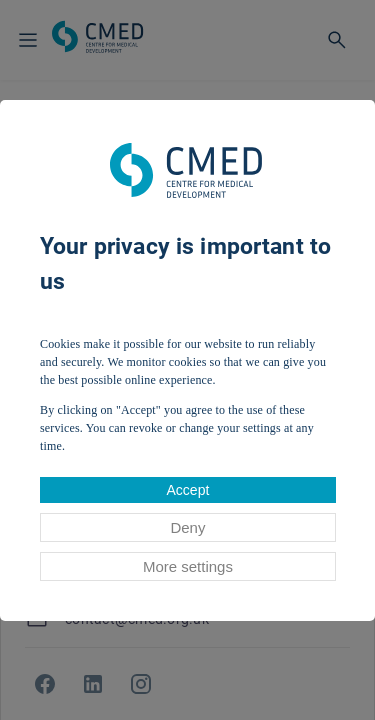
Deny (187, 527)
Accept (188, 490)
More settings (188, 566)
